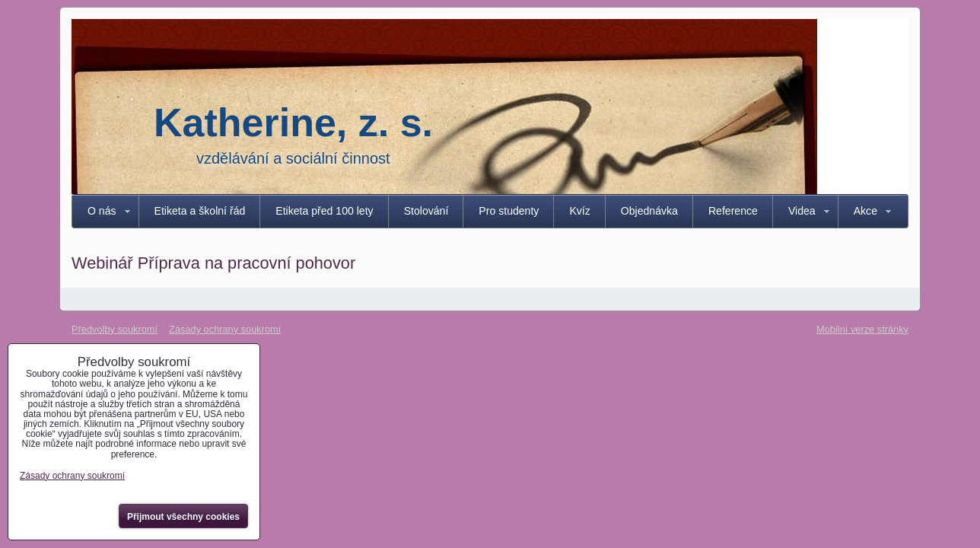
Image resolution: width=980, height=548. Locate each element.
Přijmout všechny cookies (183, 517)
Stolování (426, 211)
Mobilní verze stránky (862, 329)
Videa (802, 211)
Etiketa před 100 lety (324, 211)
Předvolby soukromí (115, 329)
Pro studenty (509, 211)
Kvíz (579, 211)
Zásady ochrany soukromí (225, 329)
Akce (865, 211)
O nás (102, 211)
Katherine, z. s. (293, 123)
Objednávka (649, 211)
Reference (733, 211)
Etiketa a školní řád (200, 211)
